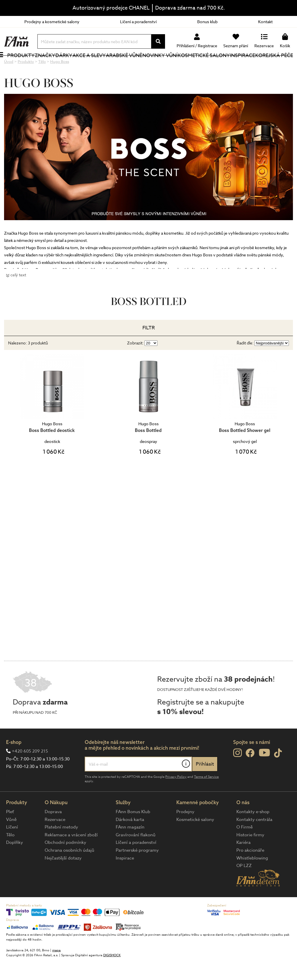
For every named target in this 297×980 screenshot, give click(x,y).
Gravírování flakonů (136, 854)
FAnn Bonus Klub (133, 831)
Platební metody (61, 846)
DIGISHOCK (112, 975)
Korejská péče (268, 65)
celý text (18, 294)
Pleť (10, 831)
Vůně (11, 839)
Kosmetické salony (195, 65)
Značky (51, 65)
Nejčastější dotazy (63, 877)
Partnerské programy (137, 870)
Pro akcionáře (250, 870)
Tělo (10, 854)
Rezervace (55, 839)
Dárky (69, 65)
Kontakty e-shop (253, 831)
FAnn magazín (130, 846)
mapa (56, 970)
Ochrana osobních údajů (69, 870)
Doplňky (15, 862)
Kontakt (265, 22)
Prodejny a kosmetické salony (52, 22)
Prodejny (185, 831)
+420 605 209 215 (30, 771)
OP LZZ (244, 885)
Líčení (12, 846)
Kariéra (243, 862)
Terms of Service (206, 796)
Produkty (18, 69)
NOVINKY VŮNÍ (157, 65)
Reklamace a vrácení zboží (71, 854)
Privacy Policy (176, 796)
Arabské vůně (121, 65)
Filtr (149, 347)
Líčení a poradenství (138, 22)
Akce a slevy (86, 65)
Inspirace (243, 65)
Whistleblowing (252, 877)
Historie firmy (250, 854)
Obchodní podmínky (65, 862)
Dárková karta (130, 839)
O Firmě (245, 846)
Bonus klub (207, 22)
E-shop (14, 761)
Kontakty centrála (254, 839)
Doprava (53, 831)
